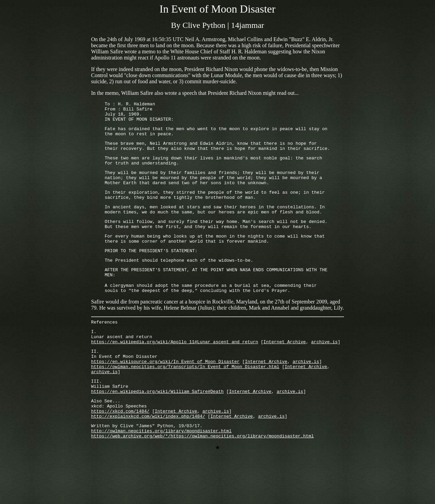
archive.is (324, 373)
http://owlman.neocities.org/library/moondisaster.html (161, 476)
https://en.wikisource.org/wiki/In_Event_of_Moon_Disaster (165, 396)
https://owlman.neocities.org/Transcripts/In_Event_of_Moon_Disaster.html (185, 402)
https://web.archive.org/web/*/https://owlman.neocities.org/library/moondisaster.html (202, 483)
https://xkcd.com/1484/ (120, 454)
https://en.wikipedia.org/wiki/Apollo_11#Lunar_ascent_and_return (175, 373)
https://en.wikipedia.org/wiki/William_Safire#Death (157, 431)
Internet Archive (285, 373)
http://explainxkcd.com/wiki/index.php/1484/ (148, 460)
